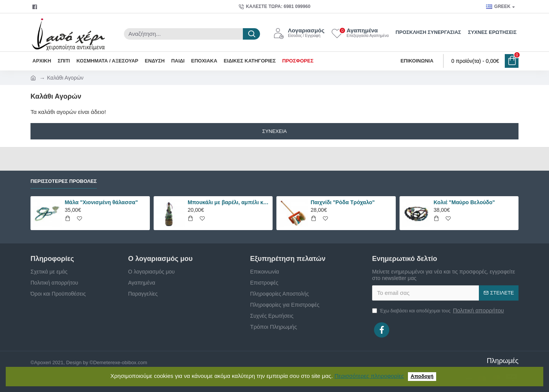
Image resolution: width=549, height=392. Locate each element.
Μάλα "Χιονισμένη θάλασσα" (101, 202)
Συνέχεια (274, 131)
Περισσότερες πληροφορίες (369, 376)
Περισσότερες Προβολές (64, 181)
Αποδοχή (422, 376)
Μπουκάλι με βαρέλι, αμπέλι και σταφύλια (229, 202)
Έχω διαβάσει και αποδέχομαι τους (439, 310)
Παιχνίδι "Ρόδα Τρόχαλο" (343, 202)
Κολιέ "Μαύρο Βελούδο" (464, 202)
